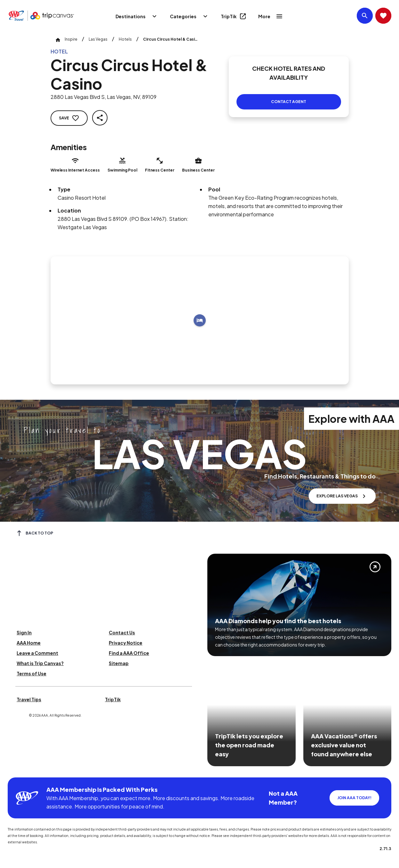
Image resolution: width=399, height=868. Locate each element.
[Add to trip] (200, 320)
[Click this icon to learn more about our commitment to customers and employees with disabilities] (17, 770)
